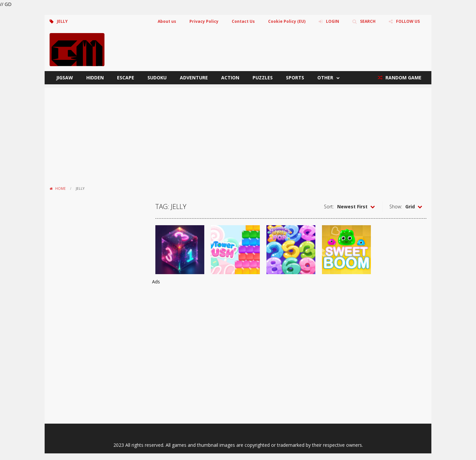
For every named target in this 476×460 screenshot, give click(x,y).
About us (167, 21)
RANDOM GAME (403, 78)
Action (230, 78)
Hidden (95, 78)
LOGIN (333, 21)
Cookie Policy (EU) (287, 21)
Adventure (194, 78)
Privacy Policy (204, 21)
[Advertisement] (238, 134)
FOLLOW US (408, 21)
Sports (295, 78)
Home (60, 188)
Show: (396, 207)
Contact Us (243, 21)
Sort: (329, 207)
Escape (126, 78)
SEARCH (368, 21)
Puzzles (263, 78)
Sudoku (157, 78)
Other (325, 78)
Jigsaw (65, 78)
